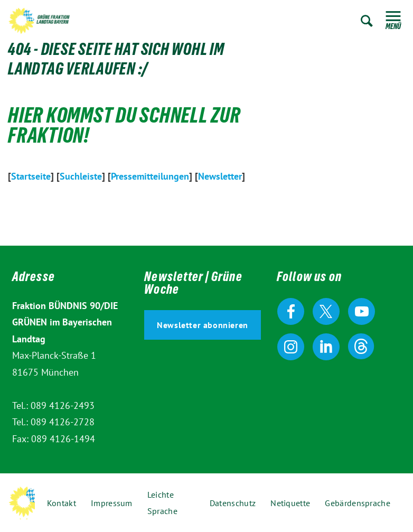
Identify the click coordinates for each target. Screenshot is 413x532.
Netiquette (290, 503)
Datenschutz (233, 503)
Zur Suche (367, 21)
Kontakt (62, 503)
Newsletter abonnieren (203, 325)
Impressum (112, 503)
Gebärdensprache (358, 503)
